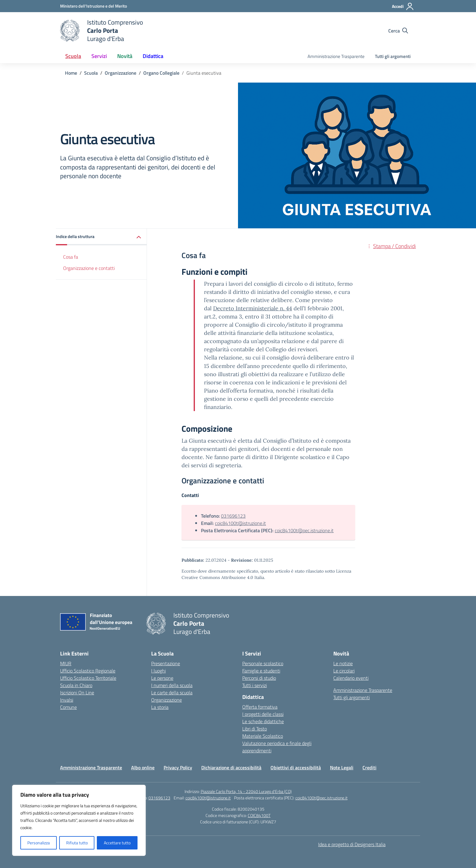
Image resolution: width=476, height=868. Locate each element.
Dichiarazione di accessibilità (231, 768)
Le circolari (344, 671)
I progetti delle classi (263, 714)
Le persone (162, 678)
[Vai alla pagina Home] (71, 73)
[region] (79, 820)
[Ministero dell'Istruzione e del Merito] (93, 6)
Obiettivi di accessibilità (296, 768)
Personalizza (39, 843)
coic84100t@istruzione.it (240, 523)
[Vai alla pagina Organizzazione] (121, 73)
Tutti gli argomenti (393, 56)
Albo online (143, 768)
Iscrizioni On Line (77, 693)
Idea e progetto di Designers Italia (352, 844)
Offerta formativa (260, 707)
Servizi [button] (99, 56)
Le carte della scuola (172, 693)
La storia (160, 707)
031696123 (233, 516)
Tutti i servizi (255, 685)
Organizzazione (167, 700)
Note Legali (342, 768)
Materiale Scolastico (263, 736)
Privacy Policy (178, 768)
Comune (68, 707)
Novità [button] (125, 56)
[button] (101, 237)
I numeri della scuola (172, 685)
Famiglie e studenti (261, 671)
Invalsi (67, 700)
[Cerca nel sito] (398, 31)
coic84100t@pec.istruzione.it (304, 530)
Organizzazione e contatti (89, 268)
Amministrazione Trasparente (336, 56)
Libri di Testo (255, 729)
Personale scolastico (263, 663)
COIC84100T (259, 815)
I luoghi (158, 671)
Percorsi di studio (259, 678)
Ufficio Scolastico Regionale (88, 671)
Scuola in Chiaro (76, 685)
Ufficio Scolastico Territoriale (88, 678)
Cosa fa (71, 257)
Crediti (369, 768)
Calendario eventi (351, 678)
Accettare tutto (117, 843)
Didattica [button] (153, 56)
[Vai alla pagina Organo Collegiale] (161, 73)
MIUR (66, 663)
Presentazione (166, 663)
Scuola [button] (73, 56)
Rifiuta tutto (77, 843)
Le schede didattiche (263, 721)
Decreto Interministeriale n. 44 (253, 308)
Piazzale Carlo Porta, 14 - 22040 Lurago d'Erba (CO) (246, 791)
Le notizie (343, 663)
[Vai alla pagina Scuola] (91, 73)
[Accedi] (403, 6)
